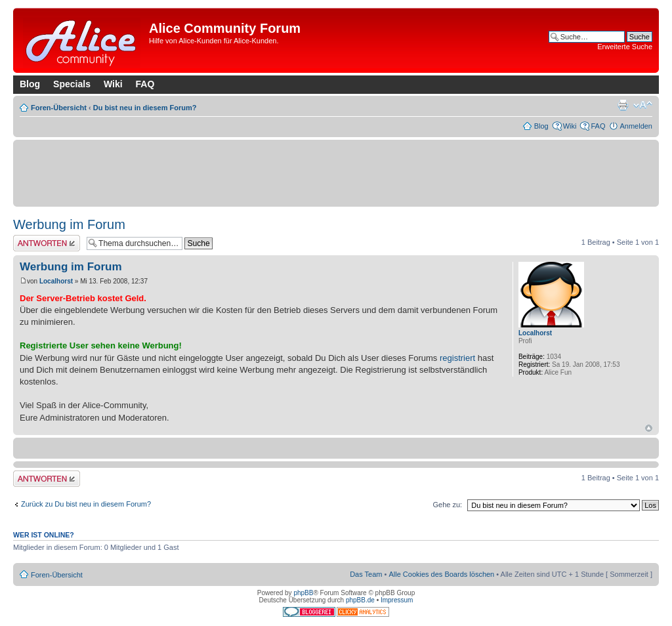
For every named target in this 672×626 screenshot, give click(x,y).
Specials (72, 84)
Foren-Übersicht (59, 108)
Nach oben (649, 428)
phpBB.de (360, 600)
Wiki (113, 84)
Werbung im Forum (69, 224)
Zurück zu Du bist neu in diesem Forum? (86, 504)
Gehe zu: (447, 505)
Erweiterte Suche (625, 47)
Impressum (397, 600)
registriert (457, 358)
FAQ (145, 84)
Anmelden (636, 126)
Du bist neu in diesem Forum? (145, 108)
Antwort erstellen (47, 243)
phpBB (303, 593)
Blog (30, 84)
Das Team (366, 574)
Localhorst (56, 281)
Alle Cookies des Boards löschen (441, 574)
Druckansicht (623, 105)
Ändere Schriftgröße (643, 105)
